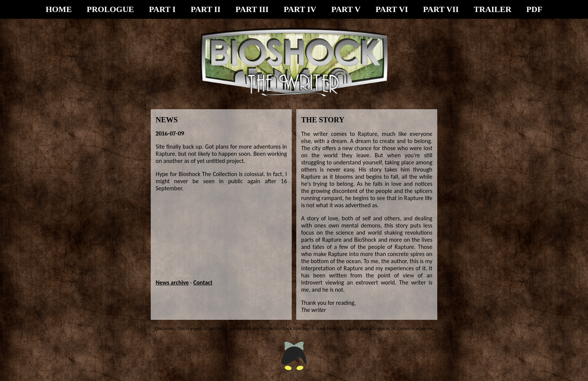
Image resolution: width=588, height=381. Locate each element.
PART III (252, 9)
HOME (59, 9)
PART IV (300, 9)
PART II (205, 9)
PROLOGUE (110, 9)
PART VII (441, 9)
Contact (203, 282)
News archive (172, 282)
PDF (535, 9)
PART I (162, 9)
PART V (346, 9)
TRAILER (492, 9)
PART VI (392, 9)
